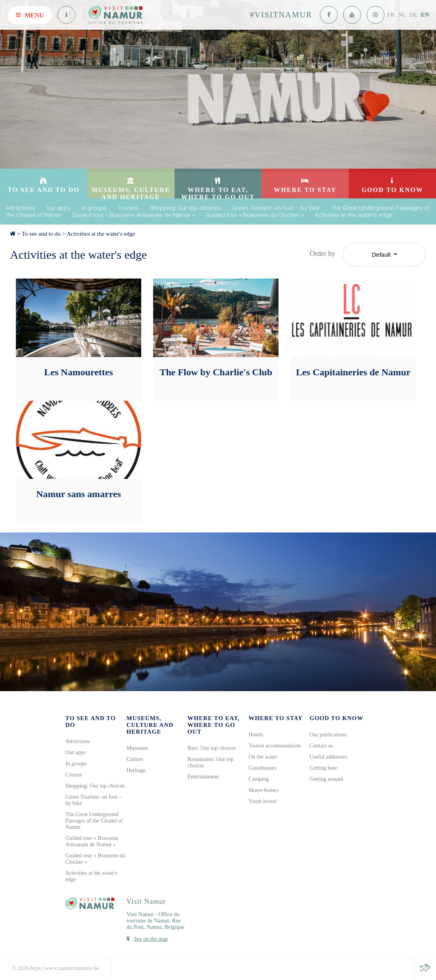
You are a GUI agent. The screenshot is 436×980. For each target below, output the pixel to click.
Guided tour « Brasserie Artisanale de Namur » (133, 215)
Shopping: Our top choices (185, 208)
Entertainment (203, 777)
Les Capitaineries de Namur (353, 372)
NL (402, 15)
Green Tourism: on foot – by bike (276, 208)
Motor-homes (263, 790)
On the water (263, 757)
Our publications (328, 735)
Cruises (128, 208)
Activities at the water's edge (354, 215)
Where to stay (276, 718)
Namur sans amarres (79, 494)
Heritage (136, 770)
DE (413, 15)
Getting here (323, 768)
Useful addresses (328, 757)
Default (382, 255)
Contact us (321, 746)
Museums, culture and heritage (150, 725)
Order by (323, 254)
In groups (94, 208)
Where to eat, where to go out (214, 725)
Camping (258, 779)
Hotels (256, 735)
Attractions (21, 208)
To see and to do (41, 234)
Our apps (59, 208)
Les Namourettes (79, 372)
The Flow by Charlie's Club (216, 372)
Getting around (326, 779)
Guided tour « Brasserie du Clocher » (255, 215)
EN (425, 15)
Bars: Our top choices (212, 748)
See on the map (151, 939)
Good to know (336, 718)
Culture (135, 759)
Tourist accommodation (275, 746)
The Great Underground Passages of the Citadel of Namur (94, 821)
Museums (137, 748)
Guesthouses (262, 768)
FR (391, 15)
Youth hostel (262, 801)
